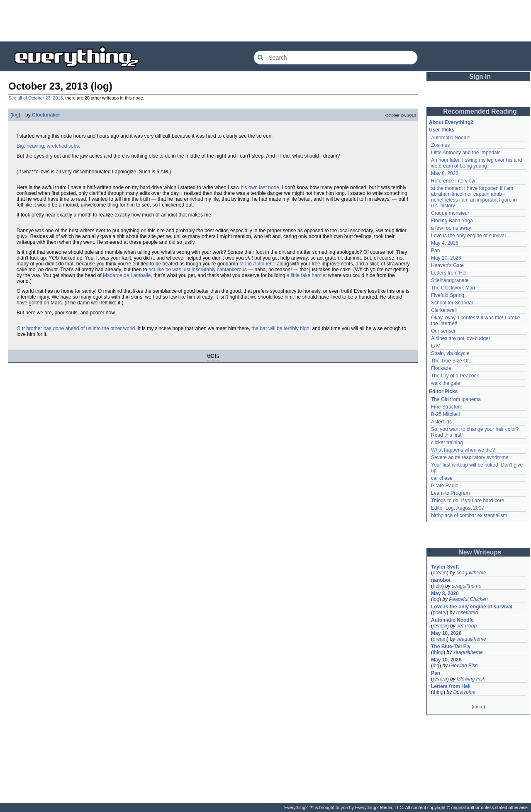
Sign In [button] (480, 77)
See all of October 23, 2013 (35, 98)
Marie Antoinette (257, 264)
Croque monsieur (450, 213)
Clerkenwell (444, 310)
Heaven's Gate (447, 265)
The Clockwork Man (453, 288)
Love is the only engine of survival (468, 236)
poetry (440, 613)
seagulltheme (471, 573)
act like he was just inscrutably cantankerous (198, 270)
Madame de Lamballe (127, 275)
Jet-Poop (467, 626)
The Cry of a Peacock (455, 376)
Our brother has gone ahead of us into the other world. (77, 328)
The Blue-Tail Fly (451, 647)
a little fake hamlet (307, 275)
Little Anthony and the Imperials (466, 153)
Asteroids (441, 422)
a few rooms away (451, 228)
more (478, 707)
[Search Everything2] (336, 58)
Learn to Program (450, 493)
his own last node (260, 187)
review (440, 626)
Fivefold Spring (448, 295)
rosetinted (467, 613)
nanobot (441, 580)
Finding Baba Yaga (452, 221)
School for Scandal (452, 303)
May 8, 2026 (445, 173)
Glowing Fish (463, 666)
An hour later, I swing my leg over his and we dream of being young (476, 163)
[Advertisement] (265, 21)
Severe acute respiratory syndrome (470, 457)
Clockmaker (46, 115)
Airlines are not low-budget (460, 338)
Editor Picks (443, 391)
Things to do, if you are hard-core (468, 501)
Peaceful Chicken (468, 599)
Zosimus (440, 145)
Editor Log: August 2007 (458, 508)
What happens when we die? (463, 450)
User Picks (442, 130)
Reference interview (453, 181)
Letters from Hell (449, 273)
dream (440, 573)
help (437, 586)
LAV (436, 346)
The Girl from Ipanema (456, 399)
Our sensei (443, 331)
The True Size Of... (452, 361)
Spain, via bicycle (450, 353)
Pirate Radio (445, 486)
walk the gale (446, 383)
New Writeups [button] (480, 552)
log (15, 115)
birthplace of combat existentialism (469, 515)
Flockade (441, 368)
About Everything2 (451, 122)
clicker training (447, 442)
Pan (435, 250)
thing (438, 652)
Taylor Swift (445, 567)
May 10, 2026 (446, 258)
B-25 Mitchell (445, 414)
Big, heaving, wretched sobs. (48, 146)
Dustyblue (464, 692)
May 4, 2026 (445, 243)
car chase (442, 478)
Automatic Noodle (451, 138)
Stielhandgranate (450, 280)
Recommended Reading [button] (480, 111)
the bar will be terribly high (280, 328)
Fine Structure (447, 407)
